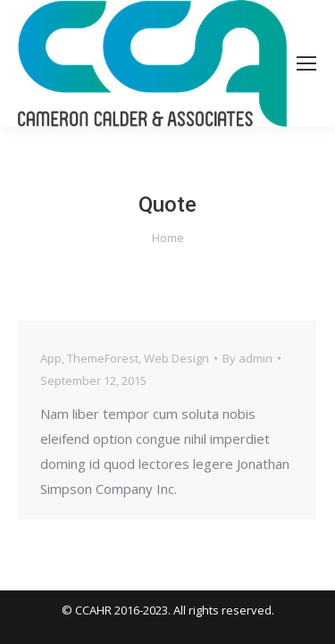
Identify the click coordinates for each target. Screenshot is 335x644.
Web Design (176, 358)
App (51, 358)
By (247, 358)
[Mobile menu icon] (306, 63)
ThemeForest (103, 358)
